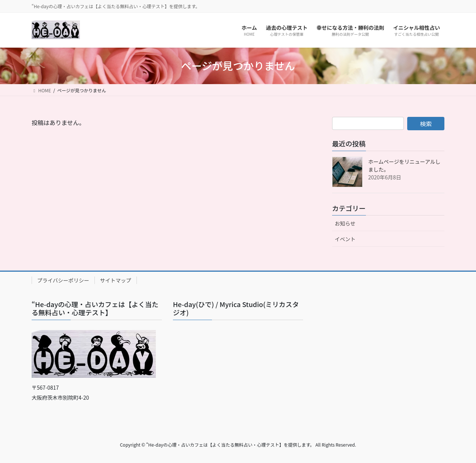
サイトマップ (116, 280)
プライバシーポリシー (63, 280)
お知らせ (345, 223)
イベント (345, 239)
